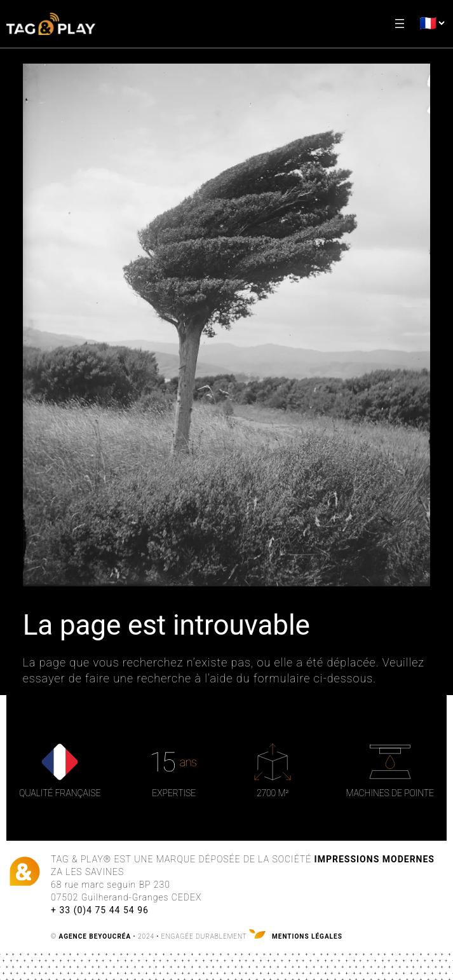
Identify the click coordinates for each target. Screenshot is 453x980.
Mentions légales (307, 936)
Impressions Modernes (375, 859)
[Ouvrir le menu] (400, 24)
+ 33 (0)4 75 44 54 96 (100, 910)
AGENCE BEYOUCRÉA (95, 936)
